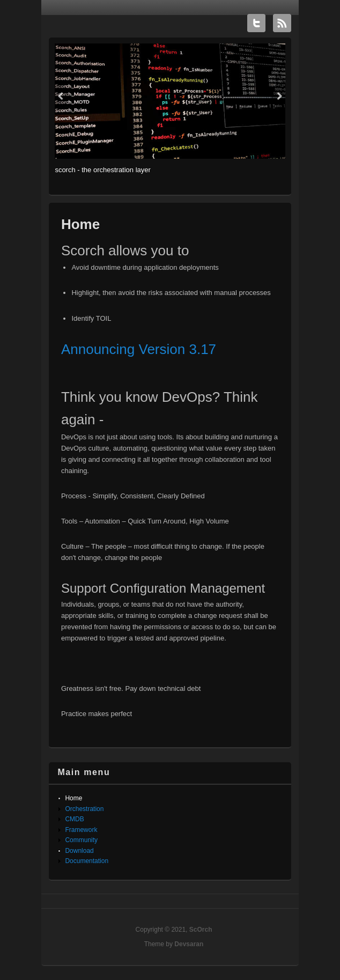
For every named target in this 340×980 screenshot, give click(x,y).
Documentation (87, 861)
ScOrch (201, 930)
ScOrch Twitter (256, 23)
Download (79, 851)
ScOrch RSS (282, 23)
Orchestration (84, 809)
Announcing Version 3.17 (139, 349)
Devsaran (189, 944)
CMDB (74, 819)
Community (81, 840)
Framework (81, 830)
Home (73, 798)
